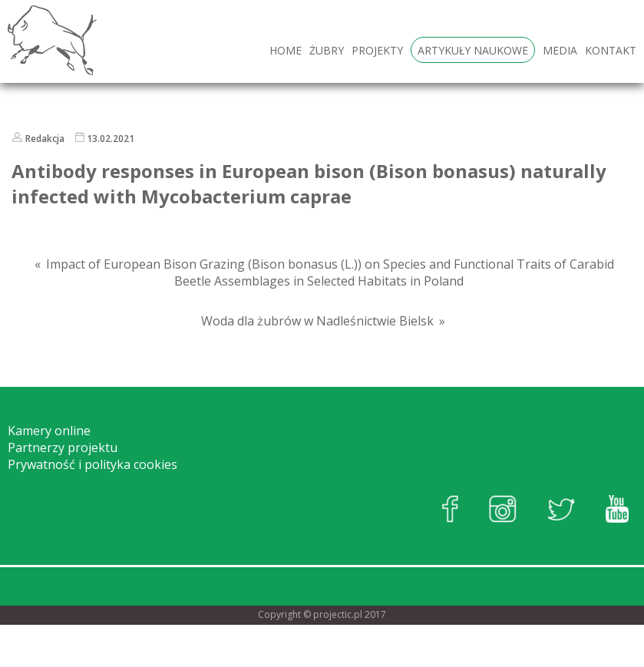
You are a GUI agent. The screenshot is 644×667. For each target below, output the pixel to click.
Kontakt (611, 50)
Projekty (377, 50)
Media (560, 50)
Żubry (327, 50)
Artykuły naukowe (473, 50)
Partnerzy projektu (63, 447)
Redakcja (45, 139)
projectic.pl (338, 614)
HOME (286, 50)
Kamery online (49, 431)
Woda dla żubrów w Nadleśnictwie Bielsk (317, 321)
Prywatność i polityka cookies (92, 464)
